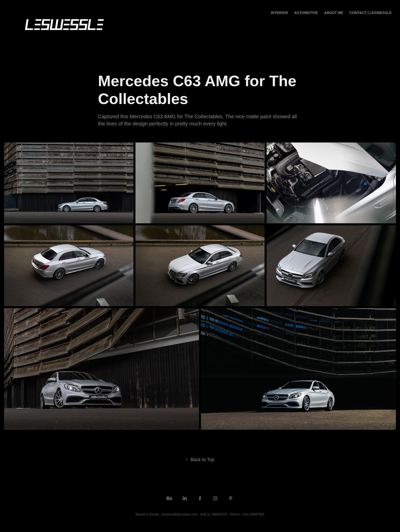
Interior (279, 13)
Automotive (306, 13)
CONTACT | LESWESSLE (371, 13)
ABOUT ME (334, 13)
